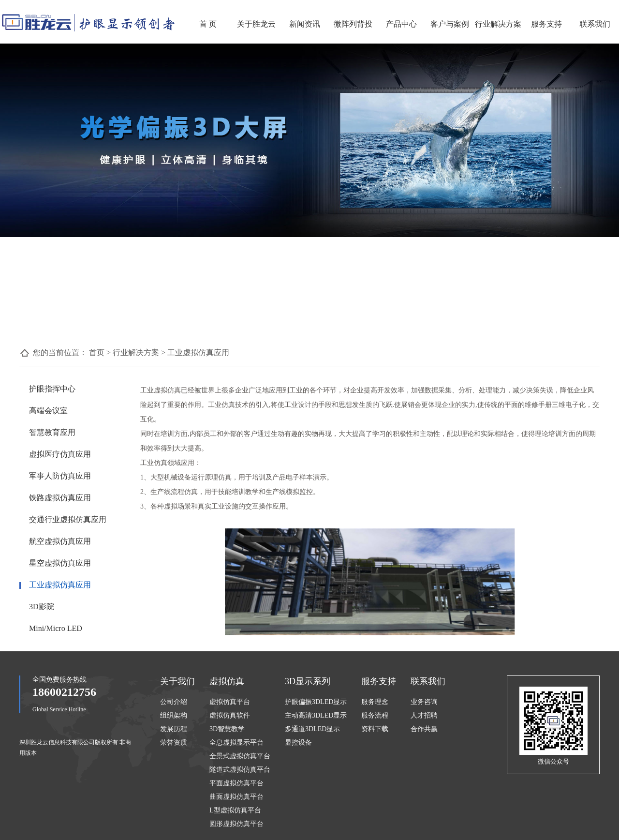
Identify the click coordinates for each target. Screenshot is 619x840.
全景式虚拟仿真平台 (240, 756)
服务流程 (375, 715)
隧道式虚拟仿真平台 (240, 770)
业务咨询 (424, 702)
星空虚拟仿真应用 (60, 563)
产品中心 (401, 24)
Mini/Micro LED (56, 628)
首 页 (208, 24)
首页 (97, 352)
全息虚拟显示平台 (236, 742)
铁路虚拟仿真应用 (60, 498)
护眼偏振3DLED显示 (316, 702)
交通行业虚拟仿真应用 (68, 519)
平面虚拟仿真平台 (236, 783)
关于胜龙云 (256, 24)
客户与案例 (450, 24)
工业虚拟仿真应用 (198, 352)
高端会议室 (48, 411)
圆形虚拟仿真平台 (236, 824)
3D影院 (42, 607)
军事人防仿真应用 (60, 476)
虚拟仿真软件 (230, 715)
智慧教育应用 (52, 432)
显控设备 (298, 742)
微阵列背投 (353, 24)
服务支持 (546, 24)
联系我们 (595, 24)
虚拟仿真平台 (230, 702)
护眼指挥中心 (52, 389)
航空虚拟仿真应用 (60, 541)
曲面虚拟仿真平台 (236, 797)
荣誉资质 (174, 742)
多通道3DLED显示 (312, 729)
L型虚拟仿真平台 (235, 810)
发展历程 (174, 729)
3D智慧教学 (227, 729)
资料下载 (375, 729)
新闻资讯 (305, 24)
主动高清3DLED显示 (316, 715)
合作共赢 (424, 729)
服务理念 (375, 702)
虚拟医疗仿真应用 (60, 454)
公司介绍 (174, 702)
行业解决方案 (498, 24)
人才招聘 (424, 715)
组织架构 (174, 715)
